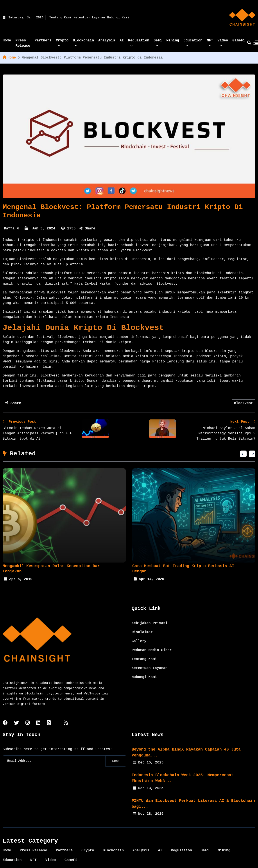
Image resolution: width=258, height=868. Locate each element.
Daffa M (11, 229)
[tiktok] (49, 720)
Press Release (23, 43)
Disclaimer (142, 629)
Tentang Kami (60, 18)
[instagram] (28, 720)
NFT (210, 42)
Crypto (62, 42)
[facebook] (5, 720)
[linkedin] (38, 720)
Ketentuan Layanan (89, 18)
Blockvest (244, 403)
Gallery (139, 638)
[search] (249, 43)
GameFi (239, 41)
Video (223, 42)
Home (9, 58)
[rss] (66, 720)
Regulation (139, 42)
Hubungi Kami (118, 18)
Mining (173, 41)
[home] (242, 18)
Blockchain (83, 42)
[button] (243, 454)
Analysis (107, 41)
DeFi (158, 42)
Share (87, 229)
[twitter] (16, 720)
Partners (43, 41)
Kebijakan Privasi (150, 620)
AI (122, 41)
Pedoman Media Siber (152, 647)
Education (193, 42)
